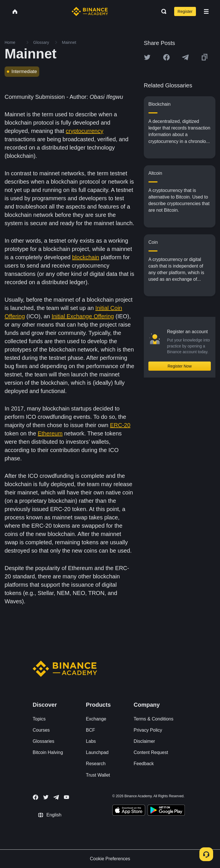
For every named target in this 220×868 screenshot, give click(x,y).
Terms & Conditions (154, 719)
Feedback (144, 764)
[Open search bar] (162, 11)
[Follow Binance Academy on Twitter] (46, 797)
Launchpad (97, 752)
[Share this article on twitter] (147, 57)
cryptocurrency (85, 131)
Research (96, 764)
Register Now (180, 366)
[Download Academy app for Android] (166, 811)
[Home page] (90, 11)
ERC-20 (120, 425)
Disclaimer (145, 741)
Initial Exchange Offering (83, 316)
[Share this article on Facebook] (166, 57)
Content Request (151, 752)
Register (185, 11)
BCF (91, 730)
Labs (91, 741)
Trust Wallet (98, 775)
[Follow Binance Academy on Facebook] (36, 797)
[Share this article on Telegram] (185, 57)
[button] (206, 11)
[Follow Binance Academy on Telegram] (56, 797)
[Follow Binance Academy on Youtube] (66, 797)
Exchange (96, 719)
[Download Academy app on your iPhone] (129, 811)
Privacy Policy (148, 730)
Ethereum (50, 433)
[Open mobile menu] (206, 11)
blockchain (86, 257)
